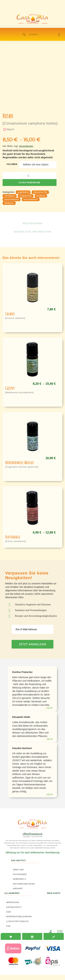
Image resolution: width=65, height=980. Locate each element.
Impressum (13, 902)
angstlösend (23, 192)
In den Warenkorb (29, 182)
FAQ (8, 926)
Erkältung (41, 196)
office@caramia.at (32, 834)
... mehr (49, 708)
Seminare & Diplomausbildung (24, 881)
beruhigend (10, 196)
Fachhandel (20, 874)
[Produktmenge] (30, 176)
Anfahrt (18, 888)
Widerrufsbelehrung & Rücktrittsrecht (19, 919)
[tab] (11, 937)
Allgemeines (12, 893)
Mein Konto (54, 893)
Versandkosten (26, 146)
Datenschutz (14, 907)
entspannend (26, 196)
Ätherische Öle (40, 192)
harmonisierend (12, 199)
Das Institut (19, 860)
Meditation (9, 203)
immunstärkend (31, 199)
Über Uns (18, 870)
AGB (8, 912)
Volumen (12, 164)
